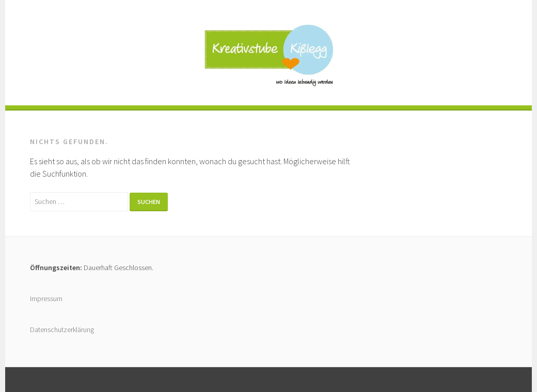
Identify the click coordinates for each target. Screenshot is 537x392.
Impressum (46, 299)
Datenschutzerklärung (62, 330)
